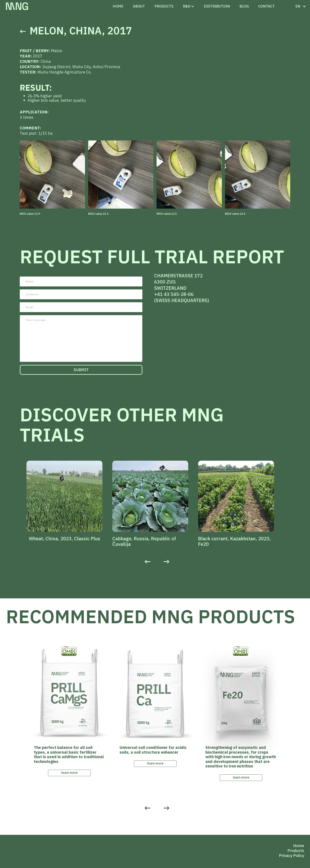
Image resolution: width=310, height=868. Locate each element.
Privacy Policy (292, 855)
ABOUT (139, 6)
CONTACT (267, 6)
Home (118, 6)
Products (296, 851)
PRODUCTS (164, 6)
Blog (244, 6)
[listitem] (69, 501)
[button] (187, 6)
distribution (217, 6)
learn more (69, 773)
